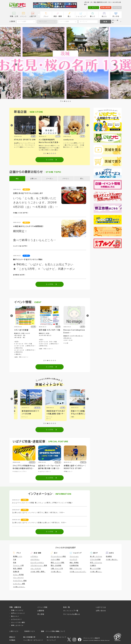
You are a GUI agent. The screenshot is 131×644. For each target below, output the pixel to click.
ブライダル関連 (95, 559)
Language (117, 7)
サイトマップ (51, 640)
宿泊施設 (109, 556)
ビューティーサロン (37, 563)
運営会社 (12, 637)
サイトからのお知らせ (72, 614)
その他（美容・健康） (38, 572)
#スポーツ (50, 357)
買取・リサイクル (76, 569)
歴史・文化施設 (56, 565)
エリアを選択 (22, 22)
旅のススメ (15, 616)
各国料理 (16, 572)
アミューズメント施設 (58, 556)
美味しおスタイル (17, 625)
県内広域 (56, 408)
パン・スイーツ (18, 578)
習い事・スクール (96, 556)
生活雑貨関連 (74, 565)
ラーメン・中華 (18, 565)
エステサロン (35, 559)
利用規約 (12, 640)
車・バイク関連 (95, 569)
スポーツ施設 (55, 559)
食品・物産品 (74, 563)
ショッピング (81, 16)
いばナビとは (101, 607)
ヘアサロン (34, 556)
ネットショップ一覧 (71, 611)
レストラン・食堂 (19, 584)
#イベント (19, 417)
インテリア (73, 559)
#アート (67, 419)
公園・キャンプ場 (57, 569)
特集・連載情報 (15, 607)
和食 (15, 563)
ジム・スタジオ (36, 569)
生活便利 (93, 565)
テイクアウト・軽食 (20, 581)
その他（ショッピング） (78, 572)
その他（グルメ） (19, 587)
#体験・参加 (42, 357)
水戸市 (81, 408)
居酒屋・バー (18, 556)
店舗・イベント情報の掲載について (53, 631)
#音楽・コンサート (20, 343)
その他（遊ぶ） (56, 572)
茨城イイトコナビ (17, 610)
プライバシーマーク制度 (91, 638)
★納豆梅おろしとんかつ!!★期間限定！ (28, 226)
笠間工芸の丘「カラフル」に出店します (28, 193)
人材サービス (14, 631)
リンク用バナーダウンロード (33, 640)
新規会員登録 (106, 7)
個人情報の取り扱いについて (56, 637)
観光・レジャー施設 (58, 563)
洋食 (15, 559)
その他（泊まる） (112, 559)
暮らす (93, 16)
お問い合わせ (101, 611)
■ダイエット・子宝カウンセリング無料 (28, 260)
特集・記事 (14, 16)
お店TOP (33, 16)
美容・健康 (58, 16)
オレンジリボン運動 (18, 622)
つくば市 (31, 408)
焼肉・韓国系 (18, 569)
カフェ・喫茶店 (18, 575)
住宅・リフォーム (96, 563)
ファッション (74, 556)
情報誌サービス (30, 631)
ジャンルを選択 (64, 22)
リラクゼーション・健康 (39, 565)
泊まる (104, 16)
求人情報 (116, 16)
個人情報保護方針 (29, 637)
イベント (23, 16)
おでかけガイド (17, 619)
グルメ (46, 16)
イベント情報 (42, 607)
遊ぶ (69, 16)
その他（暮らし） (96, 572)
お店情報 (41, 611)
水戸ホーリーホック (18, 613)
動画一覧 (67, 607)
